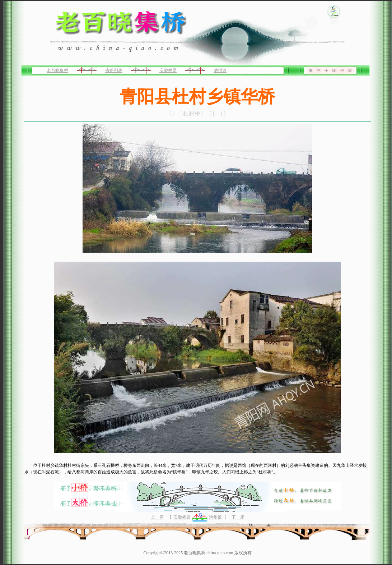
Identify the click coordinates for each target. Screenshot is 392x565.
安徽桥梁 (168, 70)
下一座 (238, 517)
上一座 (157, 517)
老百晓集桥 (57, 70)
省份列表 (114, 70)
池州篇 (220, 70)
